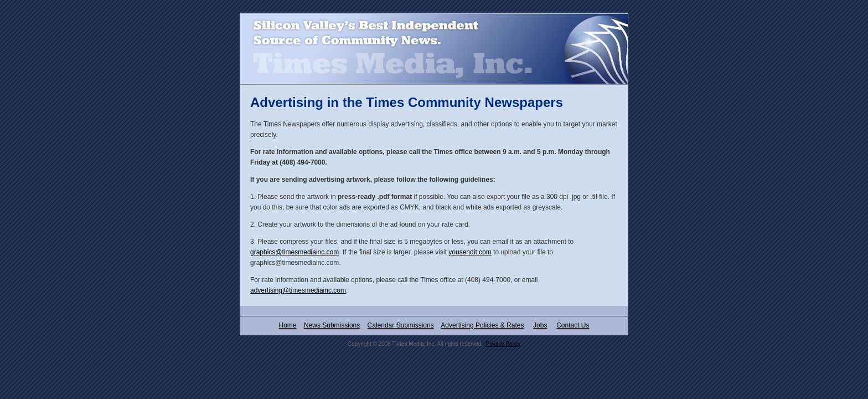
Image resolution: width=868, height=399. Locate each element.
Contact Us (573, 325)
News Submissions (332, 325)
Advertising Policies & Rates (482, 325)
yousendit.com (470, 252)
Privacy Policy (503, 344)
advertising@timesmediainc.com (298, 290)
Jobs (540, 325)
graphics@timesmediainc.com (294, 252)
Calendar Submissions (401, 325)
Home (288, 325)
